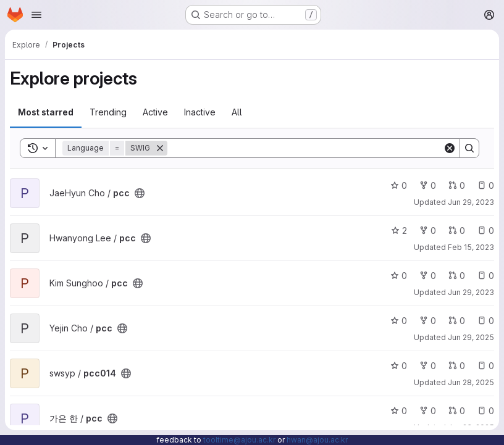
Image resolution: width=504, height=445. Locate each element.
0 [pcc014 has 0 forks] (428, 366)
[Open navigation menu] (36, 15)
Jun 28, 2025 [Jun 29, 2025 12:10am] (471, 382)
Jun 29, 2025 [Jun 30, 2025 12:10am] (471, 337)
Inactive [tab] (200, 112)
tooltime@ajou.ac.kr (239, 440)
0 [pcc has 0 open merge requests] (457, 185)
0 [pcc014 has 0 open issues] (486, 366)
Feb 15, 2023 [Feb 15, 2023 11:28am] (471, 247)
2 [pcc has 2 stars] (399, 231)
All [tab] (237, 112)
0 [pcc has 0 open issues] (486, 185)
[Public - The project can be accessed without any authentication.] (140, 193)
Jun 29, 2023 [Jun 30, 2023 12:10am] (471, 202)
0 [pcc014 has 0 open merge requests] (457, 366)
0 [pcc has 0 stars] (399, 185)
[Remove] (160, 148)
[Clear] (450, 148)
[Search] (305, 148)
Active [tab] (155, 112)
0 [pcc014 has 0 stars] (399, 366)
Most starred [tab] (46, 112)
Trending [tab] (108, 112)
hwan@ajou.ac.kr (317, 440)
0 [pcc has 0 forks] (428, 185)
